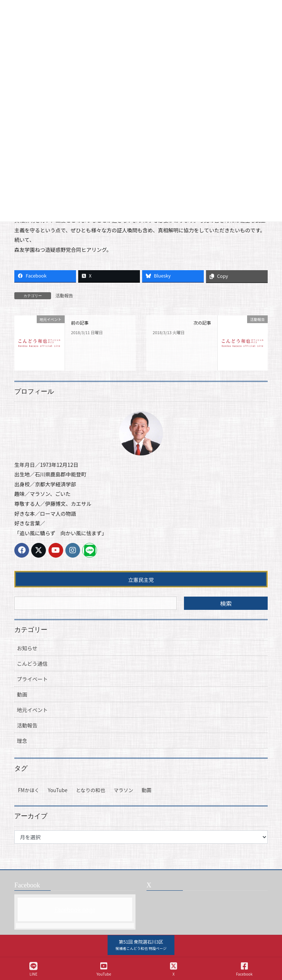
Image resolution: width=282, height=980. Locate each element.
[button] (141, 945)
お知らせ (27, 648)
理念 (22, 741)
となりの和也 (91, 790)
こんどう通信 (32, 664)
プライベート (32, 679)
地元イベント (32, 710)
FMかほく (29, 790)
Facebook (244, 969)
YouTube (57, 790)
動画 (22, 694)
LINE (33, 969)
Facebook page (75, 909)
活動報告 (64, 295)
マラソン (123, 790)
